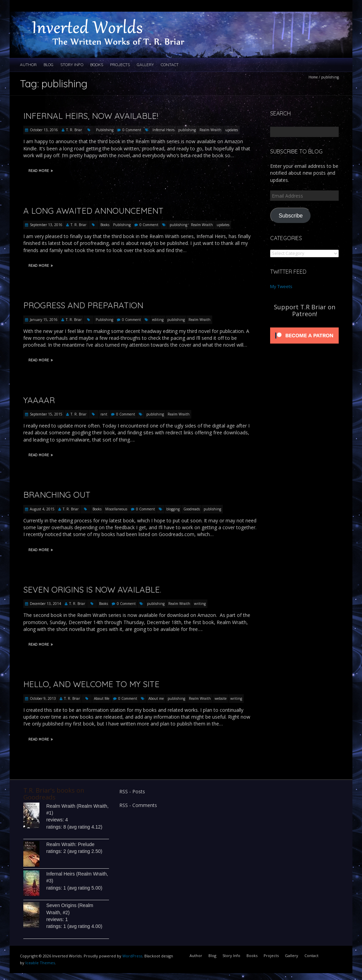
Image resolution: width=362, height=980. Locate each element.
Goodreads (192, 509)
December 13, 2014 (45, 604)
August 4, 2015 (42, 509)
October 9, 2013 (43, 698)
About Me (102, 698)
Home (313, 77)
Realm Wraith (210, 130)
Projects (120, 65)
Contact (170, 65)
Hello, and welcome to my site (91, 684)
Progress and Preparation (83, 305)
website (221, 698)
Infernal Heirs (164, 130)
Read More (41, 171)
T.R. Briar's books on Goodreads (54, 794)
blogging (173, 509)
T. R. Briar (74, 130)
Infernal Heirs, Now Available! (91, 116)
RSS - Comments (138, 805)
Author (28, 65)
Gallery (145, 65)
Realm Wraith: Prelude (70, 844)
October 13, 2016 (44, 130)
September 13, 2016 (46, 225)
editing (158, 320)
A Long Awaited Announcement (93, 211)
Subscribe (291, 216)
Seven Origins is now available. (92, 590)
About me (156, 698)
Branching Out (57, 495)
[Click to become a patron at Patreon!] (304, 327)
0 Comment (132, 130)
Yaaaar (39, 400)
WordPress (132, 956)
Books (97, 65)
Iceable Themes (40, 963)
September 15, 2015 (46, 414)
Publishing (105, 130)
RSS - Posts (132, 791)
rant (104, 414)
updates (232, 130)
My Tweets (281, 286)
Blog (49, 65)
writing (200, 604)
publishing (187, 130)
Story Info (72, 65)
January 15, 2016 (44, 320)
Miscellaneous (116, 509)
